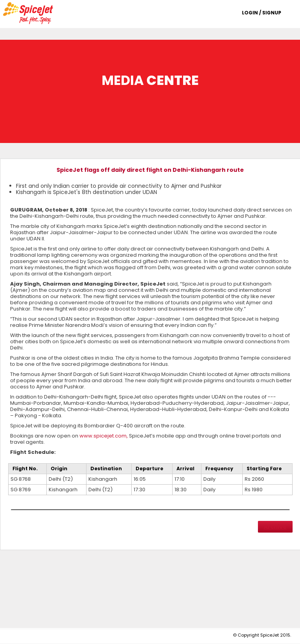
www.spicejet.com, (104, 436)
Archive (275, 527)
